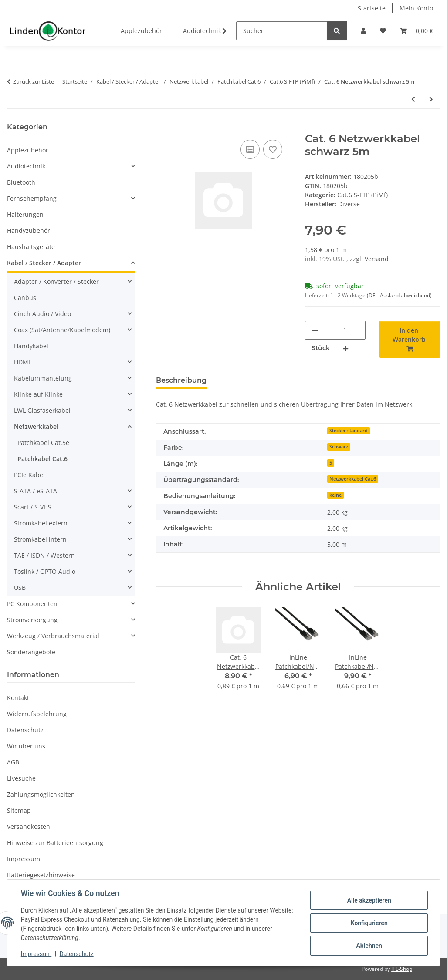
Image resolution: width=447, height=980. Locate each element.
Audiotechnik (26, 166)
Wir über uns (26, 746)
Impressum (37, 954)
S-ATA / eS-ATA (36, 491)
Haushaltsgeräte (31, 247)
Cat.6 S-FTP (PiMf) (362, 195)
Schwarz (339, 447)
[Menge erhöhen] (345, 348)
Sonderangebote (31, 652)
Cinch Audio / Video (42, 314)
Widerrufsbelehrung (37, 714)
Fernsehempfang (32, 198)
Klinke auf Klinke (38, 394)
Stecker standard (349, 431)
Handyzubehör (29, 231)
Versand (377, 259)
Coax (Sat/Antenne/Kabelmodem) (62, 330)
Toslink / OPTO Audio (45, 571)
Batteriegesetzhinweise (41, 875)
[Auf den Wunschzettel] (273, 149)
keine (335, 495)
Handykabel (31, 346)
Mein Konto (416, 8)
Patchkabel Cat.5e (43, 443)
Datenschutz (77, 954)
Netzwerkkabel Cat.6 (353, 479)
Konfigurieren (368, 923)
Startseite (372, 8)
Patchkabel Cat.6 (42, 459)
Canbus (25, 298)
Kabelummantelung (43, 378)
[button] (363, 31)
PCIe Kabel (29, 475)
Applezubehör (28, 150)
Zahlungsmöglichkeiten (41, 794)
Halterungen (25, 214)
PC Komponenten (32, 604)
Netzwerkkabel (36, 426)
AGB (13, 762)
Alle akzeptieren (368, 900)
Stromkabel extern (41, 523)
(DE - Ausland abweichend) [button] (399, 295)
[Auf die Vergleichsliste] (250, 149)
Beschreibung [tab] (181, 380)
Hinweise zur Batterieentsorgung (55, 843)
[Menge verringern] (315, 330)
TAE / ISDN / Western (44, 555)
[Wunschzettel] (383, 31)
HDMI (22, 362)
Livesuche (21, 778)
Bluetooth (21, 182)
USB (20, 588)
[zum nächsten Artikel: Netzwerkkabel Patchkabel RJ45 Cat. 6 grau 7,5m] (431, 99)
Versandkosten (29, 827)
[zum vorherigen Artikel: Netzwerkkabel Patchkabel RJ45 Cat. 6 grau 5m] (413, 99)
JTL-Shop (402, 969)
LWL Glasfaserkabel (42, 410)
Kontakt (18, 698)
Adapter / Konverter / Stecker (56, 281)
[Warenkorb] (417, 31)
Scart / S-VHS (33, 507)
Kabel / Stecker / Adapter (44, 263)
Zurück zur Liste (34, 81)
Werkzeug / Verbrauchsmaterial (53, 636)
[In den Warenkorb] (163, 128)
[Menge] (345, 330)
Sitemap (19, 810)
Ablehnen (368, 946)
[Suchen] (282, 31)
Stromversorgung (32, 620)
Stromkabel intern (40, 539)
